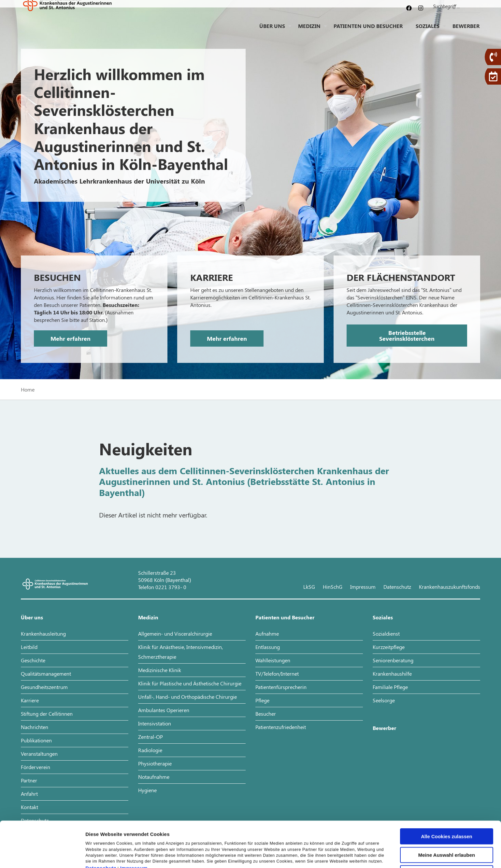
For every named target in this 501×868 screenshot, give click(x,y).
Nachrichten (35, 727)
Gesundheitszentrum (44, 687)
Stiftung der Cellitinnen (47, 714)
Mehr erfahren (71, 338)
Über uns (272, 31)
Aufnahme (267, 634)
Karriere (30, 700)
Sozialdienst (386, 634)
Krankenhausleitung (43, 634)
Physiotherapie (155, 763)
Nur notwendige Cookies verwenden (447, 836)
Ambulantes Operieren (164, 710)
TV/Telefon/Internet (277, 674)
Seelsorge (384, 700)
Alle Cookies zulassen (447, 797)
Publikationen (36, 740)
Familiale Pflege (390, 687)
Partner (29, 780)
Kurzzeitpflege (389, 647)
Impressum (134, 829)
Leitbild (29, 647)
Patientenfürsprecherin (281, 687)
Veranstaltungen (39, 754)
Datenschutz (101, 829)
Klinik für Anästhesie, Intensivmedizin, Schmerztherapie (180, 652)
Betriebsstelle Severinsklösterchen (407, 336)
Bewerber (466, 31)
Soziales (428, 31)
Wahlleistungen (273, 660)
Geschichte (33, 660)
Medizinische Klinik (160, 670)
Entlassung (268, 647)
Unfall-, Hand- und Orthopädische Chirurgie (187, 697)
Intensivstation (155, 723)
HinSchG (333, 587)
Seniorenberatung (393, 660)
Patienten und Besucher (368, 31)
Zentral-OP (150, 737)
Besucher (266, 714)
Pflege (262, 700)
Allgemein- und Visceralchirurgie (175, 634)
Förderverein (36, 767)
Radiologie (150, 750)
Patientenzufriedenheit (281, 727)
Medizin (309, 31)
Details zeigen (346, 855)
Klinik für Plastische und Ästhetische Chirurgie (190, 683)
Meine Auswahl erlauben (447, 816)
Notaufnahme (154, 777)
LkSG (309, 587)
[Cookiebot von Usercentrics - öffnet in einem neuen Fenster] (42, 855)
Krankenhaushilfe (392, 674)
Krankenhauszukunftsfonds (450, 587)
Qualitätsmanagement (46, 674)
